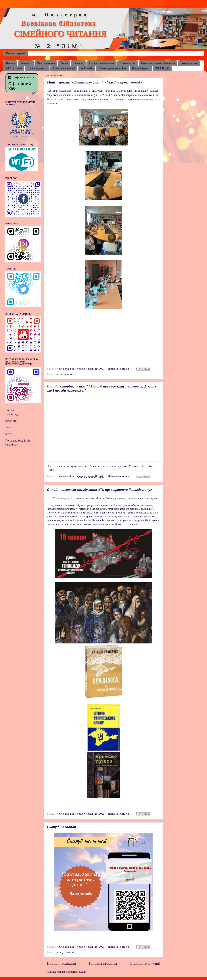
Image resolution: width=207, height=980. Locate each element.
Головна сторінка (16, 53)
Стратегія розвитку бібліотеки (158, 63)
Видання (78, 63)
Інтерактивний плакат (102, 63)
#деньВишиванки (66, 374)
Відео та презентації (64, 68)
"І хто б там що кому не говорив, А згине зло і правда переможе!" (89, 466)
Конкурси (26, 63)
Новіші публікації (61, 963)
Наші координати (37, 68)
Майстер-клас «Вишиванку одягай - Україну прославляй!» (94, 82)
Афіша (64, 63)
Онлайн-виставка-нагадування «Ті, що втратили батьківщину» (100, 490)
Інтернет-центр (189, 63)
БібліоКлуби (162, 68)
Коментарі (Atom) (77, 972)
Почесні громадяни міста (112, 68)
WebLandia (87, 68)
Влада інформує (141, 68)
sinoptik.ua (11, 445)
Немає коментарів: (119, 369)
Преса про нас (128, 63)
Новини (10, 63)
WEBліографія (14, 68)
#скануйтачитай (65, 952)
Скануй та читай (61, 827)
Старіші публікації (145, 963)
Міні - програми (46, 63)
